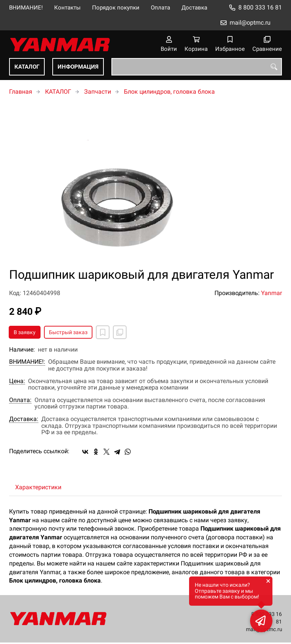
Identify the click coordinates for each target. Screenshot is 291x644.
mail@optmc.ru (250, 23)
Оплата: (20, 400)
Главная (21, 92)
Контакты (67, 8)
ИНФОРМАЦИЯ (78, 67)
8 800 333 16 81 (260, 7)
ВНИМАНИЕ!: (27, 362)
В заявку (25, 332)
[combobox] (197, 67)
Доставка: (24, 419)
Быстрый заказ (68, 332)
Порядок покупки (116, 8)
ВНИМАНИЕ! (26, 8)
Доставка (194, 8)
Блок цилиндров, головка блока (169, 92)
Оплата (160, 8)
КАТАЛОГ (27, 67)
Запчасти (98, 92)
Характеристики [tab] (38, 487)
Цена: (17, 381)
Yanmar (271, 293)
